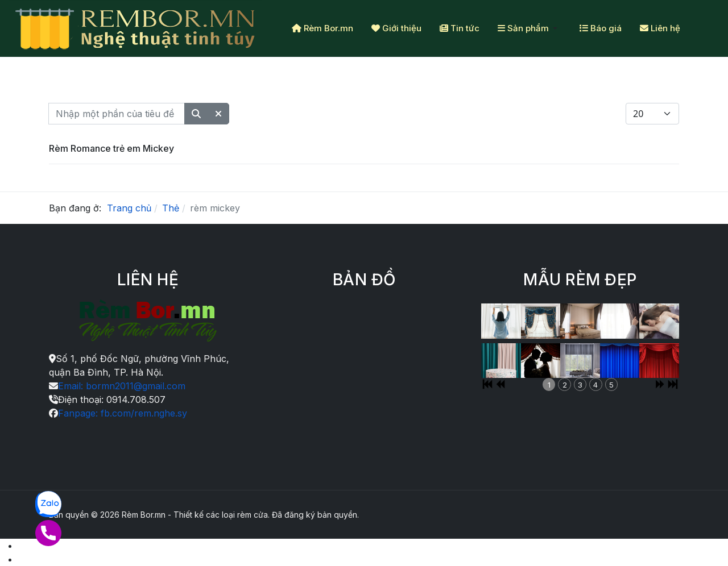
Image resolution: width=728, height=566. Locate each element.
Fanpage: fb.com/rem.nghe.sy (123, 413)
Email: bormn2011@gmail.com (122, 386)
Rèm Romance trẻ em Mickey (111, 148)
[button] (530, 28)
